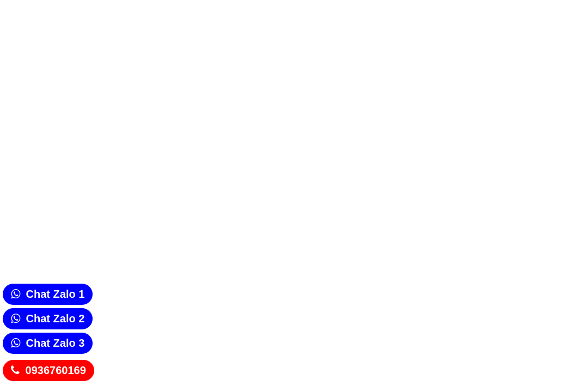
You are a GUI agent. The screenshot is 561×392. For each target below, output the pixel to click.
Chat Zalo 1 (56, 294)
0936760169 (56, 370)
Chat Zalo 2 (56, 318)
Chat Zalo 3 (56, 343)
